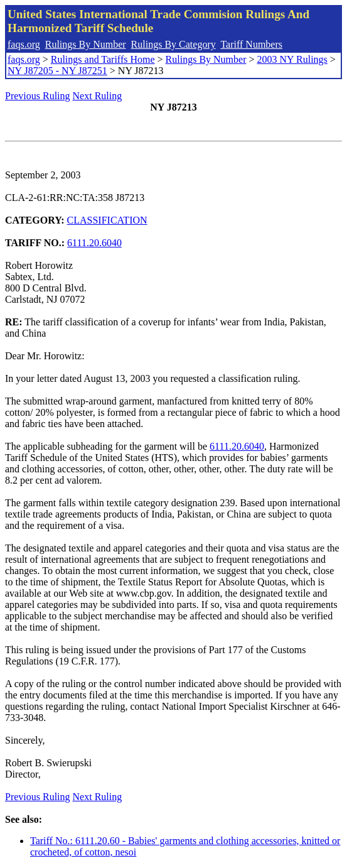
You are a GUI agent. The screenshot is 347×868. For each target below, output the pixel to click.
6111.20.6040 (94, 243)
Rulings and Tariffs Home (103, 59)
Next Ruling (98, 96)
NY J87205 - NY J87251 (57, 71)
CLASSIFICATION (107, 220)
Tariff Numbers (251, 44)
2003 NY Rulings (292, 59)
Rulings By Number (86, 44)
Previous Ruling (38, 96)
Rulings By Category (173, 44)
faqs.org (24, 44)
